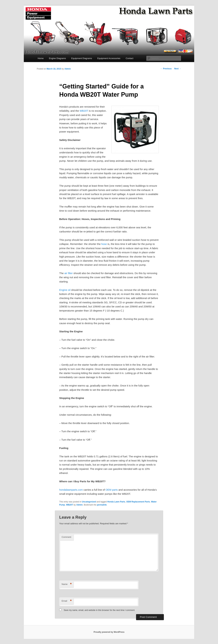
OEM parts (112, 490)
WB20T (84, 111)
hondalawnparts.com (71, 490)
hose (104, 244)
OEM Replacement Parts (138, 502)
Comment (66, 537)
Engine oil (65, 290)
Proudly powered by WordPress (109, 632)
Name (67, 584)
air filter (69, 273)
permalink (102, 505)
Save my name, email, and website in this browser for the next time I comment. (99, 610)
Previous (166, 69)
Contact (130, 58)
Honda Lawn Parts (116, 502)
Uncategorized (89, 502)
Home (41, 58)
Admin (68, 69)
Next (178, 69)
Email (67, 601)
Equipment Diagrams (82, 58)
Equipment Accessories (109, 58)
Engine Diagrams (57, 58)
